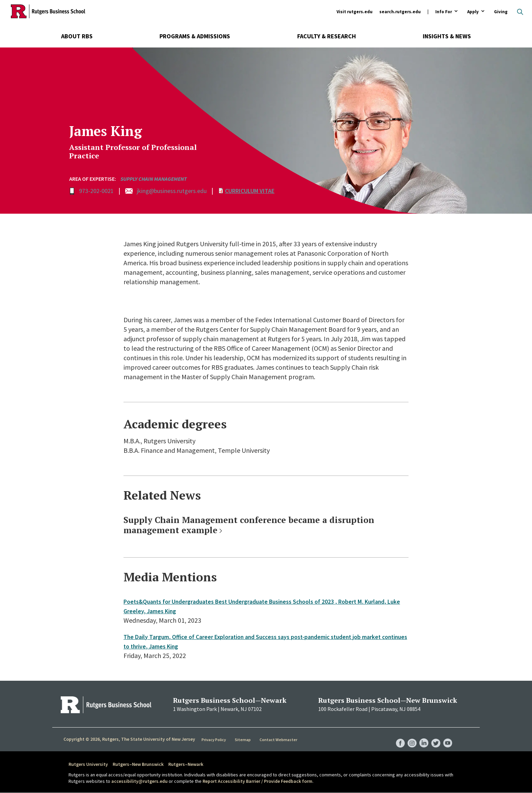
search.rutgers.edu (400, 12)
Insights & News (447, 36)
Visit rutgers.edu (355, 12)
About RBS (77, 36)
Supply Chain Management (154, 179)
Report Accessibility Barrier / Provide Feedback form (258, 781)
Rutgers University (88, 764)
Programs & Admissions (195, 36)
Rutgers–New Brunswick (138, 764)
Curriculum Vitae (250, 191)
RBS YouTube (447, 736)
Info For (444, 12)
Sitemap (244, 739)
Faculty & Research (327, 36)
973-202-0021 (96, 191)
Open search (520, 12)
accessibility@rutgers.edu (139, 781)
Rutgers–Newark (186, 764)
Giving (501, 12)
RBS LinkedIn (421, 736)
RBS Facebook (396, 736)
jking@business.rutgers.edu (172, 191)
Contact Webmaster (279, 739)
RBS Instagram (408, 736)
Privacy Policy (215, 739)
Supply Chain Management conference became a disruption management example (249, 525)
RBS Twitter (434, 736)
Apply (473, 12)
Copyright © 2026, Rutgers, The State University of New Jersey (129, 739)
